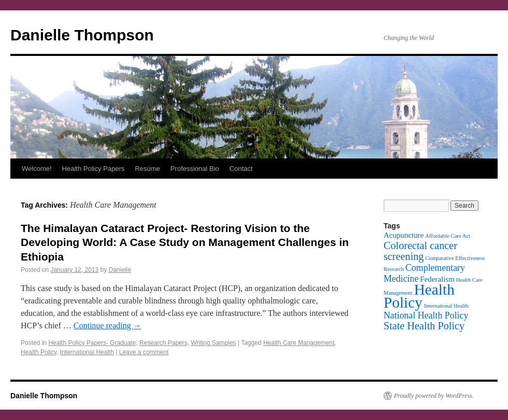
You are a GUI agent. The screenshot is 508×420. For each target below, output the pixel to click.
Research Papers (164, 343)
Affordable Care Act (448, 236)
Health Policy (39, 352)
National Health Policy (426, 315)
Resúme (147, 169)
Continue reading (108, 325)
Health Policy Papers (94, 169)
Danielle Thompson (82, 35)
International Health (87, 352)
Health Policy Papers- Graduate (92, 343)
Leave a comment (144, 352)
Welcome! (37, 169)
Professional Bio (195, 169)
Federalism (437, 279)
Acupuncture (404, 235)
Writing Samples (213, 343)
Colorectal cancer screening (420, 251)
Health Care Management (299, 343)
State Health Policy (424, 326)
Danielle (120, 270)
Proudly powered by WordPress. (434, 396)
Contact (241, 169)
